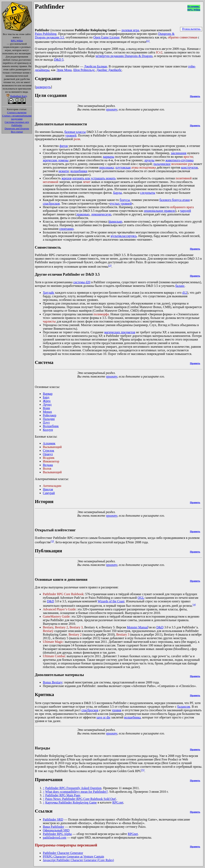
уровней (71, 135)
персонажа (106, 167)
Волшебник (51, 426)
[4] (194, 605)
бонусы (125, 200)
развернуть (43, 87)
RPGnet (133, 834)
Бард (46, 397)
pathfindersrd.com (55, 837)
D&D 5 (59, 60)
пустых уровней (121, 203)
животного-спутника (179, 160)
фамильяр (116, 222)
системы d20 (82, 282)
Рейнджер (50, 415)
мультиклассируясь (124, 236)
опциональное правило (160, 211)
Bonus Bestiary (53, 682)
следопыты (148, 193)
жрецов (66, 178)
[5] (143, 770)
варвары (109, 157)
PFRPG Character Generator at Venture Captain (73, 856)
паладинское (162, 164)
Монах (47, 412)
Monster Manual (137, 627)
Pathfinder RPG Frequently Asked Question (73, 788)
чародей (185, 211)
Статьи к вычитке (17, 112)
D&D (51, 601)
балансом (184, 707)
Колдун (48, 430)
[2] (110, 266)
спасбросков (51, 203)
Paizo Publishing (46, 34)
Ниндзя (48, 489)
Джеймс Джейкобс (109, 70)
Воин (46, 408)
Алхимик (49, 443)
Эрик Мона (64, 70)
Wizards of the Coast (111, 601)
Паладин (49, 419)
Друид (47, 404)
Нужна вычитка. (191, 29)
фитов (64, 146)
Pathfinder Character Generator (63, 853)
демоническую (101, 214)
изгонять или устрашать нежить (94, 178)
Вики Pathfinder (53, 827)
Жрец (47, 401)
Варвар (48, 394)
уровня (116, 710)
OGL (141, 598)
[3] (52, 541)
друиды (149, 160)
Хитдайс (49, 293)
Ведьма (48, 465)
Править (195, 96)
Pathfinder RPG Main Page (63, 795)
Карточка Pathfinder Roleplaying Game (71, 802)
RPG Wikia (17, 41)
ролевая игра (130, 30)
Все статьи (17, 132)
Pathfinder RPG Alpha (57, 834)
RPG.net (118, 802)
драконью (83, 214)
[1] (148, 41)
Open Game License (106, 37)
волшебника (132, 717)
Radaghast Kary (19, 96)
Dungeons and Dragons (17, 128)
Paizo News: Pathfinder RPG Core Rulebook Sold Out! (81, 799)
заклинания (179, 153)
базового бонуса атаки (175, 200)
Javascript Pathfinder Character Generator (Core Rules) (78, 860)
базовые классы (75, 132)
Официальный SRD (56, 830)
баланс (180, 286)
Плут (46, 422)
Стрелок (49, 451)
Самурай (49, 493)
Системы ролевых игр (17, 122)
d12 (185, 293)
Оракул (48, 454)
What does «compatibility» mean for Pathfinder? (76, 792)
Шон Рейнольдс (84, 70)
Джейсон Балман (96, 66)
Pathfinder (17, 125)
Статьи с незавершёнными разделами (17, 117)
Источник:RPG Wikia (194, 8)
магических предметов (120, 332)
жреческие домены (56, 160)
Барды (118, 193)
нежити (64, 171)
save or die (103, 717)
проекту (112, 109)
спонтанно (66, 229)
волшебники (79, 171)
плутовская (123, 167)
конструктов (190, 167)
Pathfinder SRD (53, 819)
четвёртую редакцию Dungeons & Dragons (124, 56)
